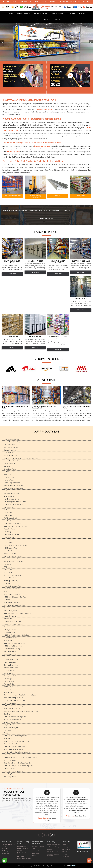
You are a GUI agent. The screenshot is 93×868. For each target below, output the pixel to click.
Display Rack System (10, 676)
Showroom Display (10, 760)
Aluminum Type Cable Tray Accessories (17, 752)
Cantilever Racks (49, 2)
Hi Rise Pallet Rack (10, 578)
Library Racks (8, 543)
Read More (12, 274)
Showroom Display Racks (12, 719)
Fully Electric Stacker (10, 725)
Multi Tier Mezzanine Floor (12, 602)
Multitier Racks (8, 472)
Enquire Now (46, 218)
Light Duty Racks (9, 774)
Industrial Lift (8, 619)
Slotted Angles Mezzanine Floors (14, 502)
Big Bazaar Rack (9, 632)
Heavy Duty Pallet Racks (12, 589)
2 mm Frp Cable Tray (10, 581)
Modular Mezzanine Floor (12, 559)
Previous (2, 41)
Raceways (7, 540)
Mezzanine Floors (9, 651)
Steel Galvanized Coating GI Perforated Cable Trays (21, 711)
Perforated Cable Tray (11, 494)
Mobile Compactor (10, 616)
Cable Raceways (9, 464)
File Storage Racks (10, 777)
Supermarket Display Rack (12, 594)
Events (82, 14)
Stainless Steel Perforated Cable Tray (16, 741)
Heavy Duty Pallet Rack (11, 455)
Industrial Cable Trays (11, 668)
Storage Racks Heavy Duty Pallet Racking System (20, 695)
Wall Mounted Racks (10, 687)
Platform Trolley (9, 684)
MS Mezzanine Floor (10, 548)
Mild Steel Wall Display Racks (13, 646)
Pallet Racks (7, 641)
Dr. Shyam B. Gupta (41, 14)
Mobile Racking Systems (44, 109)
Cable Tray (7, 532)
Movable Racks (9, 480)
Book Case (7, 475)
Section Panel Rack (10, 638)
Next (91, 41)
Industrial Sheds (9, 477)
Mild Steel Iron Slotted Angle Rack (15, 736)
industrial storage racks (42, 146)
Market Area (66, 856)
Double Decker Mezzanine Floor (14, 504)
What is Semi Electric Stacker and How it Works (76, 407)
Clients (37, 20)
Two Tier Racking (9, 670)
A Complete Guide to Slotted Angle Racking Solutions (44, 407)
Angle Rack (7, 466)
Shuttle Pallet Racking (11, 660)
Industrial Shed (8, 537)
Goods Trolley (14, 130)
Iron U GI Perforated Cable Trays (14, 700)
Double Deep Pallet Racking (13, 488)
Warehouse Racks (9, 553)
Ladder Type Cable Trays (12, 461)
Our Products (59, 14)
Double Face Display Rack (12, 524)
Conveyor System (9, 630)
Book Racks (7, 515)
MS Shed (6, 600)
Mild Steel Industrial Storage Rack (15, 717)
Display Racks (8, 657)
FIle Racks (7, 521)
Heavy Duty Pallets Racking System (15, 545)
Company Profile (23, 14)
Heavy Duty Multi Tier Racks (13, 562)
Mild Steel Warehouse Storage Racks (16, 706)
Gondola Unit (8, 739)
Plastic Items (8, 570)
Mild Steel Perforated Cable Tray (14, 643)
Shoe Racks (7, 551)
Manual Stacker (9, 692)
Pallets (6, 592)
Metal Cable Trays (9, 654)
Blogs (72, 14)
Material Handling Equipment (13, 485)
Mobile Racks (8, 573)
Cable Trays (7, 679)
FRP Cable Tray (9, 730)
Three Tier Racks (9, 529)
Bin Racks (7, 510)
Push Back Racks (9, 627)
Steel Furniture (8, 608)
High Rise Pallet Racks (11, 499)
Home (11, 14)
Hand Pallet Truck (9, 703)
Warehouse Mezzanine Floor (13, 771)
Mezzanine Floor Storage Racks (14, 605)
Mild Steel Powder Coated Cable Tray (16, 635)
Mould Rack (7, 513)
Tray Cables (7, 690)
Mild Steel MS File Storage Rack (14, 747)
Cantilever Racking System (12, 556)
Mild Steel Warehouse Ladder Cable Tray (17, 613)
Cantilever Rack (9, 453)
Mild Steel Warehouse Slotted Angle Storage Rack (20, 758)
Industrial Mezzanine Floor (12, 586)
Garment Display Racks (11, 665)
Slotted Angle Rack (10, 450)
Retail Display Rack (10, 611)
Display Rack (8, 564)
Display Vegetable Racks (12, 483)
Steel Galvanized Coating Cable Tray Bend (18, 763)
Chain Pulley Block (10, 662)
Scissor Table (8, 673)
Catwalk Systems (9, 768)
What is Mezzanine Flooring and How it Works (15, 407)
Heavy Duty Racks (13, 152)
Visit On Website (83, 852)
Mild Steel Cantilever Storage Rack (15, 526)
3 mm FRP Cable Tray (11, 722)
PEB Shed (7, 583)
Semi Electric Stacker (68, 2)
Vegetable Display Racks (12, 709)
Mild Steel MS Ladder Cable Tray (14, 597)
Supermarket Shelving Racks (13, 749)
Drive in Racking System (11, 534)
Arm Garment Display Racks (13, 698)
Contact (58, 20)
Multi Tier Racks (9, 496)
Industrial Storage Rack (11, 439)
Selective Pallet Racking (11, 649)
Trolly (5, 491)
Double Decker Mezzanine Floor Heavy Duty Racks (21, 458)
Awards (47, 20)
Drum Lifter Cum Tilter (11, 744)
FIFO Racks (7, 567)
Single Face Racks (9, 469)
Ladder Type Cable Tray (30, 2)
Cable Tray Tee (8, 507)
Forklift (6, 733)
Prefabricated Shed (10, 518)
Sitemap (65, 854)
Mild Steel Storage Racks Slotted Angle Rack (18, 766)
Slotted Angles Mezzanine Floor (14, 575)
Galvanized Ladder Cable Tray (14, 624)
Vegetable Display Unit (11, 728)
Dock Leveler (8, 755)
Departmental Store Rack (12, 621)
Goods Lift (7, 714)
